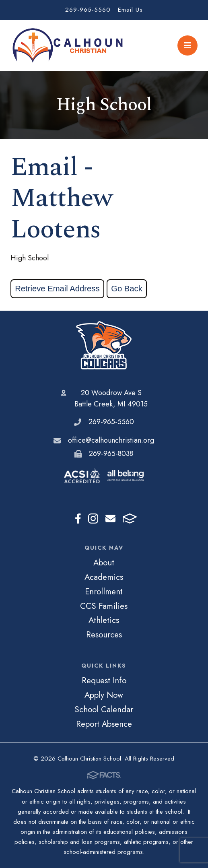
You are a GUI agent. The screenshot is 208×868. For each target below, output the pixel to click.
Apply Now (104, 695)
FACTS (130, 519)
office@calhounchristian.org (111, 440)
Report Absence (104, 724)
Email (110, 519)
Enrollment (104, 592)
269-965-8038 (111, 454)
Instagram (93, 519)
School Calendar (104, 709)
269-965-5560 (88, 10)
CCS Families (104, 606)
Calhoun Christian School (104, 345)
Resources (104, 635)
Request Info (104, 680)
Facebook (78, 519)
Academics (104, 577)
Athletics (104, 620)
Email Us (130, 10)
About (104, 563)
